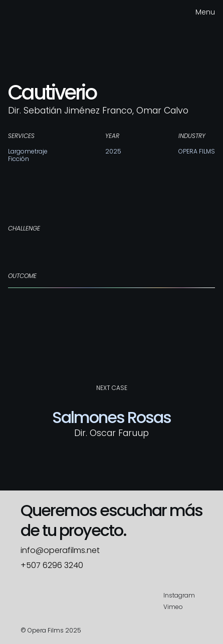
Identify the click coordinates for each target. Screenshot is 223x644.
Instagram (179, 595)
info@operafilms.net (60, 550)
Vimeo (173, 607)
